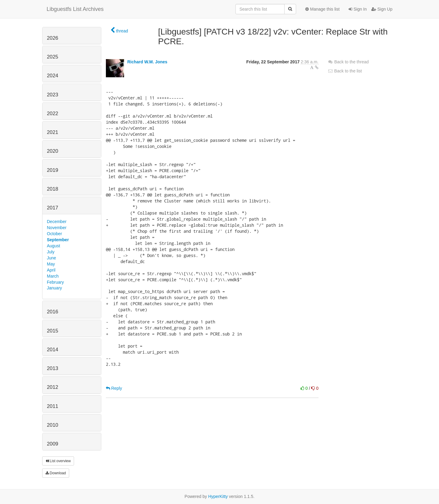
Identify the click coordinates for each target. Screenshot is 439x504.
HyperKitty (218, 496)
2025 (53, 57)
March (53, 276)
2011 (53, 406)
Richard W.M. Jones (147, 62)
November (57, 228)
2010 (53, 425)
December (57, 222)
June (52, 258)
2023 (53, 95)
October (55, 234)
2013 (53, 368)
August (54, 246)
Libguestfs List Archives (75, 9)
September (58, 240)
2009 (53, 444)
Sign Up (382, 9)
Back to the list (345, 71)
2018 (53, 189)
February (56, 282)
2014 (53, 350)
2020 (53, 151)
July (51, 252)
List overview (58, 461)
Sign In (358, 9)
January (55, 288)
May (51, 264)
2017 (53, 208)
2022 (53, 113)
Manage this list (322, 9)
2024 (53, 76)
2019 (53, 170)
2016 (53, 312)
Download (56, 473)
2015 (53, 331)
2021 (53, 132)
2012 (53, 387)
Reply (114, 388)
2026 (53, 38)
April (51, 270)
